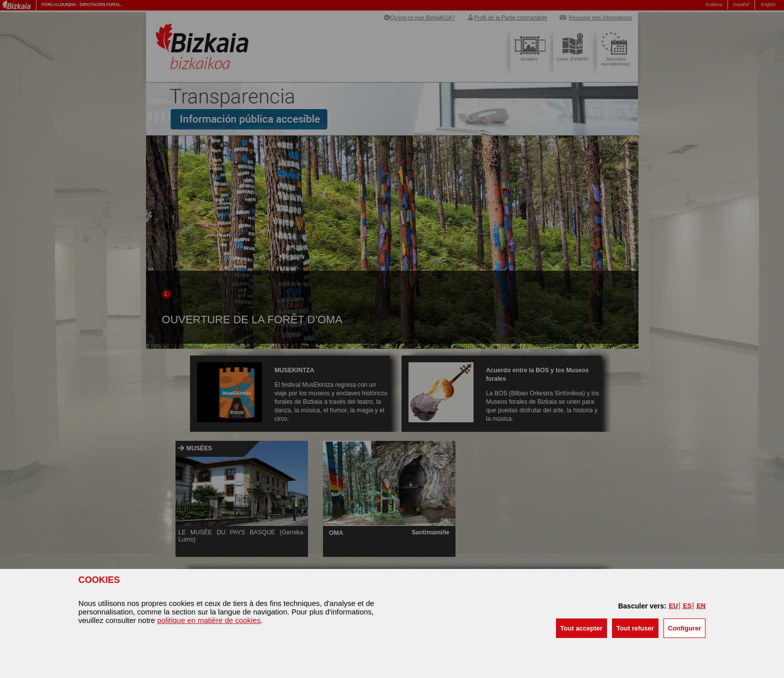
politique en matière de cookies (209, 620)
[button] (581, 628)
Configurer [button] (684, 628)
